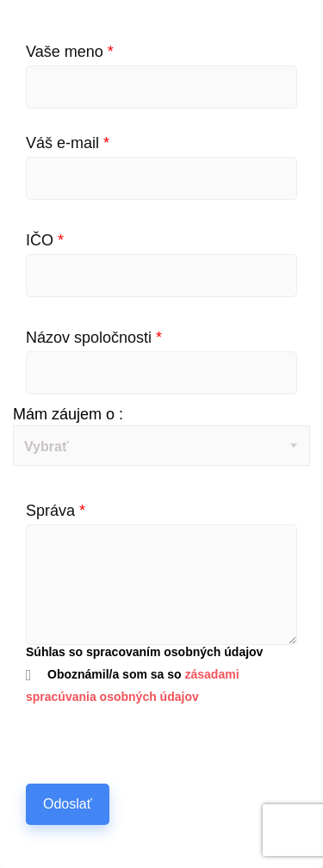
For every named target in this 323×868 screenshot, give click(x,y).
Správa (56, 511)
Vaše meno (70, 52)
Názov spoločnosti (94, 338)
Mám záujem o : (68, 414)
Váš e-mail (68, 143)
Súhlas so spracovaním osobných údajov (144, 652)
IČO (45, 240)
